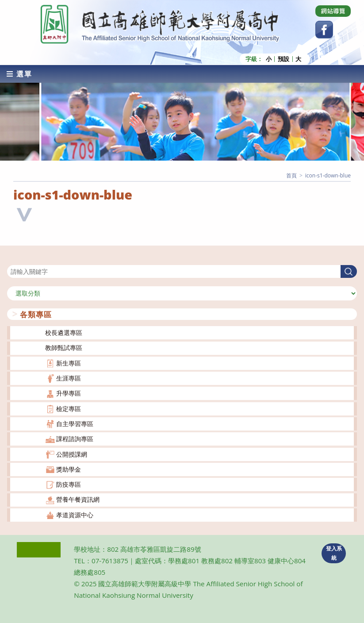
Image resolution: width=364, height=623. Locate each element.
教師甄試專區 (64, 348)
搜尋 (13, 260)
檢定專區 (69, 409)
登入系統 (334, 553)
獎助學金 (69, 469)
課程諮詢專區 (75, 439)
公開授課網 (72, 454)
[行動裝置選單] (19, 74)
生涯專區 (69, 378)
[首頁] (291, 175)
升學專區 (69, 393)
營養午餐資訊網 (78, 499)
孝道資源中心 (75, 515)
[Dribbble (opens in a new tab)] (333, 11)
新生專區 (69, 363)
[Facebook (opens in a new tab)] (324, 30)
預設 (284, 59)
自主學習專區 (75, 424)
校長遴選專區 (64, 333)
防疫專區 (69, 484)
